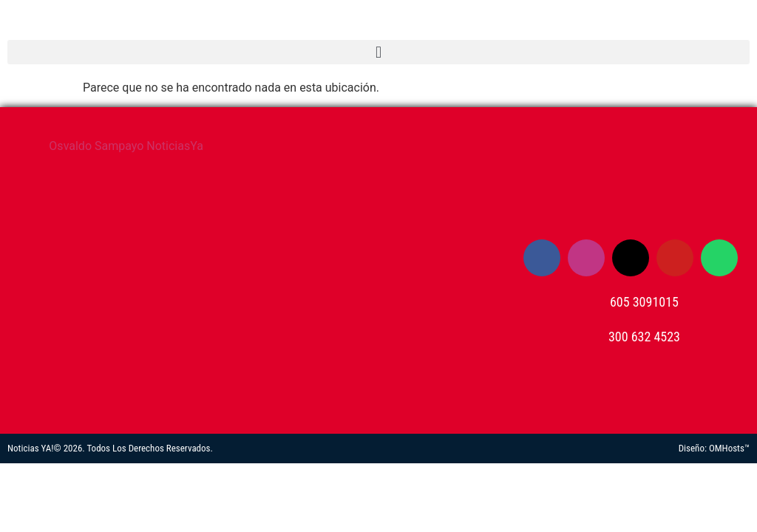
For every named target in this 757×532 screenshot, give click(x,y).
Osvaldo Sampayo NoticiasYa (126, 146)
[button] (378, 52)
